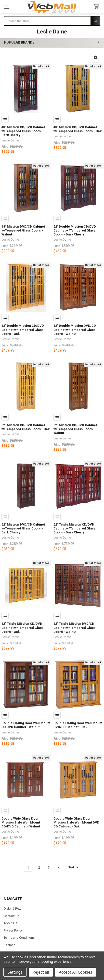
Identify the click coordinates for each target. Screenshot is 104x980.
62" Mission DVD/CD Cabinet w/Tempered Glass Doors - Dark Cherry (23, 529)
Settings (15, 972)
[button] (96, 58)
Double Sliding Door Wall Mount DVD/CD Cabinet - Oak (78, 725)
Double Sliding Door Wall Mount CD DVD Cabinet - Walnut (26, 725)
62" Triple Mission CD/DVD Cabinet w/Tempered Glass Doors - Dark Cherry (74, 529)
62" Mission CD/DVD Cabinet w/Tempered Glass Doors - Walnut (75, 429)
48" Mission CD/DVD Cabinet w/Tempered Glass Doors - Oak (78, 129)
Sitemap (10, 945)
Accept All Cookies (76, 972)
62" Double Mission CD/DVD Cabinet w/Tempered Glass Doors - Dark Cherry (75, 231)
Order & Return (14, 909)
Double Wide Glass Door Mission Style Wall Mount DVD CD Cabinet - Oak (76, 823)
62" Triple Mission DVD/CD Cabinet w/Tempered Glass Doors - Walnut (74, 628)
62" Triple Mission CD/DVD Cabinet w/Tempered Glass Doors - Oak (22, 628)
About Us (10, 923)
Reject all (41, 972)
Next (74, 867)
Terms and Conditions (19, 938)
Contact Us (12, 916)
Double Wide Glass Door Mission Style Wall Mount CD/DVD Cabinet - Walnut (21, 823)
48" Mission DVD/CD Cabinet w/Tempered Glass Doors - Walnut (23, 231)
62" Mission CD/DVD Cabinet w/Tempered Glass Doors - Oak (26, 427)
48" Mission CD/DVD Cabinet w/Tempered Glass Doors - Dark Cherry (23, 131)
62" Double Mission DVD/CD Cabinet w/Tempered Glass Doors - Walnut (75, 330)
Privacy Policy (13, 930)
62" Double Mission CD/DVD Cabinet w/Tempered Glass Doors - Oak (23, 330)
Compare (5, 119)
